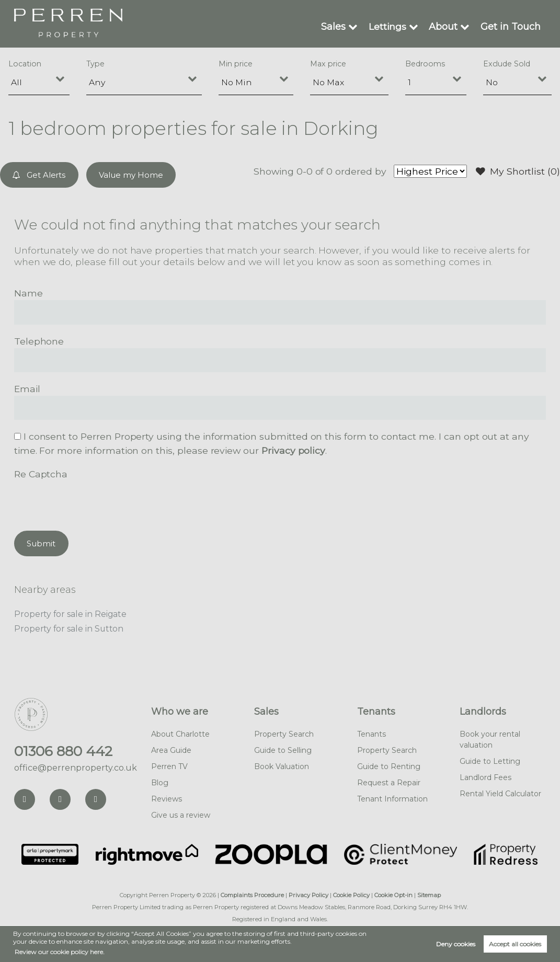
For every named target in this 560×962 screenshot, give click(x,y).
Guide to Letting (490, 761)
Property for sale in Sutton (69, 629)
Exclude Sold (507, 64)
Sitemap (429, 895)
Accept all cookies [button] (515, 944)
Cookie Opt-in (393, 895)
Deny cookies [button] (456, 944)
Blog (160, 783)
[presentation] (94, 501)
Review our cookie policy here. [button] (60, 952)
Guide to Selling (283, 750)
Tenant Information (392, 799)
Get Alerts (39, 175)
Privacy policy (293, 450)
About (444, 26)
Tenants (376, 712)
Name (28, 293)
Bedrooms (425, 64)
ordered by (361, 171)
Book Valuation (282, 766)
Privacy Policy (308, 895)
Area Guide (171, 750)
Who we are (180, 712)
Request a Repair (389, 783)
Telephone (39, 341)
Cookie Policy (351, 895)
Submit (41, 543)
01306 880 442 (63, 751)
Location (25, 64)
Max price (328, 64)
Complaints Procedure (252, 895)
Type (95, 64)
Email (27, 389)
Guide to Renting (389, 766)
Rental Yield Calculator (500, 794)
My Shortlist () (518, 171)
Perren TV (169, 766)
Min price (236, 64)
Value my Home (131, 175)
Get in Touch (511, 26)
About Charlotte (180, 734)
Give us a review (181, 815)
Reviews (167, 799)
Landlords (483, 712)
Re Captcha (41, 474)
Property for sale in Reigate (71, 614)
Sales (334, 26)
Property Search (284, 734)
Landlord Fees (485, 777)
